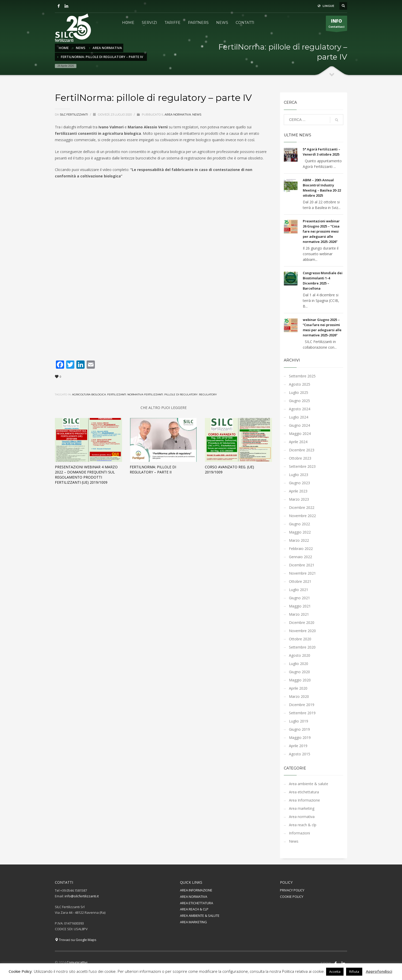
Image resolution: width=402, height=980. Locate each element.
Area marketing (302, 808)
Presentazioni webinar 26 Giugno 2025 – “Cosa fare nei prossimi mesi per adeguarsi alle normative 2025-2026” (321, 231)
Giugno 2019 (299, 729)
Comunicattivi (77, 962)
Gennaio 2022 (300, 557)
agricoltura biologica (89, 394)
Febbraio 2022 (301, 549)
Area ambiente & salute (309, 784)
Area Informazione (304, 800)
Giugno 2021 (299, 598)
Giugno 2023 (299, 483)
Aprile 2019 (298, 746)
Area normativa (178, 115)
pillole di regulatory (181, 394)
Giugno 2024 (299, 425)
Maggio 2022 (300, 532)
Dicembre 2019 (302, 705)
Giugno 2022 (299, 524)
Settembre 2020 (302, 647)
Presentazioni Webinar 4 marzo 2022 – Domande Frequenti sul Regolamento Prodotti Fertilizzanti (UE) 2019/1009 (86, 475)
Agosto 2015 (300, 754)
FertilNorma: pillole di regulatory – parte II (153, 469)
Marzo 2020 (299, 696)
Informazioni (299, 833)
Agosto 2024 (300, 409)
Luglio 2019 (299, 721)
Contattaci (336, 24)
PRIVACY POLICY (292, 890)
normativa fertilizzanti (145, 394)
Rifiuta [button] (354, 972)
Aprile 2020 (298, 688)
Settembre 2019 (302, 713)
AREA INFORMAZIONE (196, 890)
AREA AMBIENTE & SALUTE (200, 916)
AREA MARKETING (193, 922)
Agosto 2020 (300, 655)
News (197, 115)
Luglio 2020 (299, 664)
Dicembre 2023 (302, 450)
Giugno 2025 (299, 401)
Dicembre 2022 (302, 507)
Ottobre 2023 (300, 458)
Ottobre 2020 (300, 639)
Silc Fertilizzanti (74, 115)
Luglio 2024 (299, 417)
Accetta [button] (335, 972)
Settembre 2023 (302, 466)
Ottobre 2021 (300, 581)
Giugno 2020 (299, 672)
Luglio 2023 (299, 475)
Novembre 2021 (302, 573)
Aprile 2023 (298, 491)
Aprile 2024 (298, 442)
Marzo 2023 (299, 499)
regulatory (208, 394)
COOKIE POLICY (292, 897)
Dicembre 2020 (302, 622)
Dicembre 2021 (302, 565)
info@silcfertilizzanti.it (82, 896)
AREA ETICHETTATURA (197, 903)
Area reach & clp (303, 825)
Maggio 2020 (300, 680)
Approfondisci (379, 971)
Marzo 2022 (299, 540)
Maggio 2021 (300, 606)
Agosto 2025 (300, 384)
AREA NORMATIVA (194, 897)
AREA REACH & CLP (194, 909)
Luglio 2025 (299, 392)
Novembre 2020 (302, 631)
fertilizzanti (117, 394)
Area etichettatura (304, 792)
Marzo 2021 (299, 614)
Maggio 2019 (300, 738)
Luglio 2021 (299, 590)
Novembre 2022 (302, 516)
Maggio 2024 (300, 434)
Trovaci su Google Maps (76, 940)
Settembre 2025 (302, 376)
